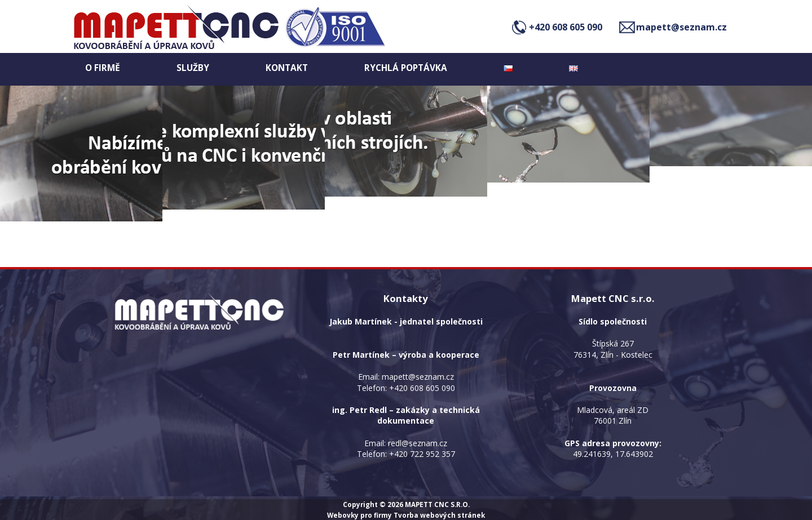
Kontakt (287, 68)
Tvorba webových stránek (439, 515)
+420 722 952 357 (422, 454)
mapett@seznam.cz (681, 27)
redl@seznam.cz (418, 443)
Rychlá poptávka (406, 68)
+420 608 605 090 (566, 27)
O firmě (103, 68)
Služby (193, 68)
